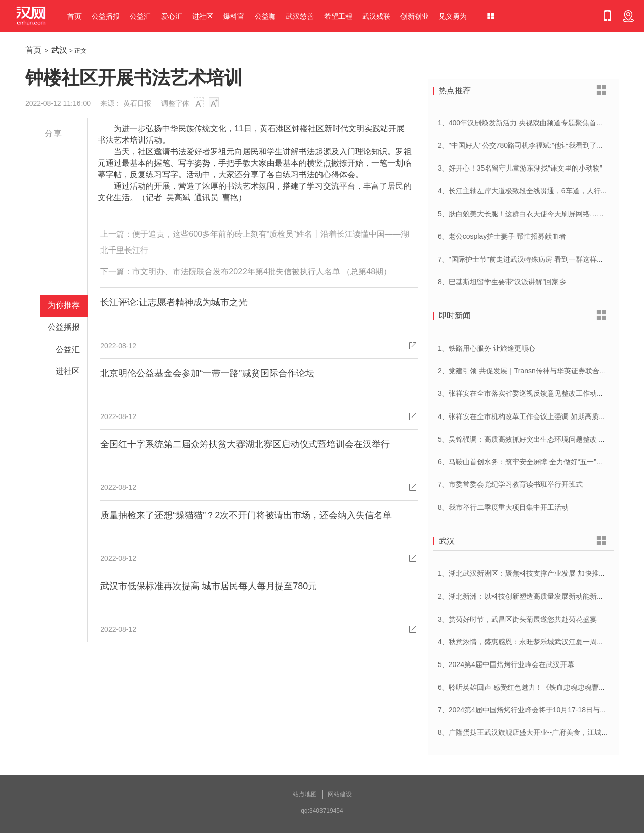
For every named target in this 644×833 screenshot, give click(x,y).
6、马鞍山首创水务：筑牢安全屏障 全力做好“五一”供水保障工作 (538, 462)
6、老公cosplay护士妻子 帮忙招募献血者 (502, 236)
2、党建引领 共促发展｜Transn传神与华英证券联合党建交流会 (536, 371)
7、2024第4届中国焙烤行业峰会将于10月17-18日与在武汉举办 (536, 710)
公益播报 (106, 16)
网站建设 (340, 794)
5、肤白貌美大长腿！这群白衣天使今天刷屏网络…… (521, 214)
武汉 (59, 50)
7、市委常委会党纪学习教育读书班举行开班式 (510, 484)
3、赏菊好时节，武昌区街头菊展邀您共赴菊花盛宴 (517, 619)
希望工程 (338, 16)
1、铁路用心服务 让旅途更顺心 (487, 348)
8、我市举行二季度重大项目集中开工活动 (503, 507)
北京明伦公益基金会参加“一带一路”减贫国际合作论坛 (207, 373)
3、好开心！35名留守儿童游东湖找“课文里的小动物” (520, 168)
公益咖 (265, 16)
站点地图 (305, 794)
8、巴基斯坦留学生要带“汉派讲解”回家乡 (502, 282)
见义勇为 (453, 16)
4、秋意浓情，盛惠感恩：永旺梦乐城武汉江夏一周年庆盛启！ (535, 642)
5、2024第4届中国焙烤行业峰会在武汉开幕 (506, 664)
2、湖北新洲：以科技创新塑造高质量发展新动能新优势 (524, 596)
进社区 (203, 16)
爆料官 (234, 16)
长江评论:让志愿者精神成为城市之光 (174, 302)
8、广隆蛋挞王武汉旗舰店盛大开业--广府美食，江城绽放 (527, 732)
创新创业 (415, 16)
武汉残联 (376, 16)
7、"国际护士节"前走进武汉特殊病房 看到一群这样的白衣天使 (535, 259)
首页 (74, 16)
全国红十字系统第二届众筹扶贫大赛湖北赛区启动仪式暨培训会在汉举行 (245, 444)
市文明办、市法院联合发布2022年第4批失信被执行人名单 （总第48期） (262, 271)
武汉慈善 (300, 16)
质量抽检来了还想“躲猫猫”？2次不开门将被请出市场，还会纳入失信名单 (246, 515)
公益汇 (140, 16)
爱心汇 (172, 16)
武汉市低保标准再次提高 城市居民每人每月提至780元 (209, 586)
